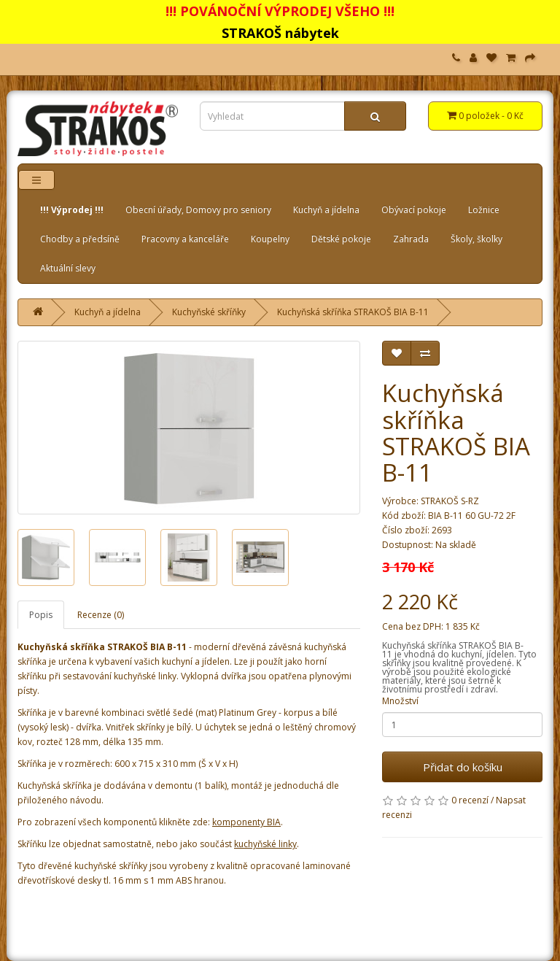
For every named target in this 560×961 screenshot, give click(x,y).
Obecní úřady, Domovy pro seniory (198, 210)
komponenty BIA (246, 822)
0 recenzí (470, 800)
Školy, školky (477, 239)
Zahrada (411, 239)
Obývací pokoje (414, 210)
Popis (41, 615)
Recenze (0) (101, 615)
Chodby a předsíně (80, 239)
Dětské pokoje (341, 239)
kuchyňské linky (265, 844)
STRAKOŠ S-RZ (450, 501)
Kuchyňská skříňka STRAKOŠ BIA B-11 (353, 312)
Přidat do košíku (463, 767)
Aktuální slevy (68, 268)
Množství (400, 701)
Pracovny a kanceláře (185, 239)
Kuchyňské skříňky (209, 312)
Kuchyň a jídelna (326, 210)
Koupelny (270, 239)
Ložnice (484, 210)
